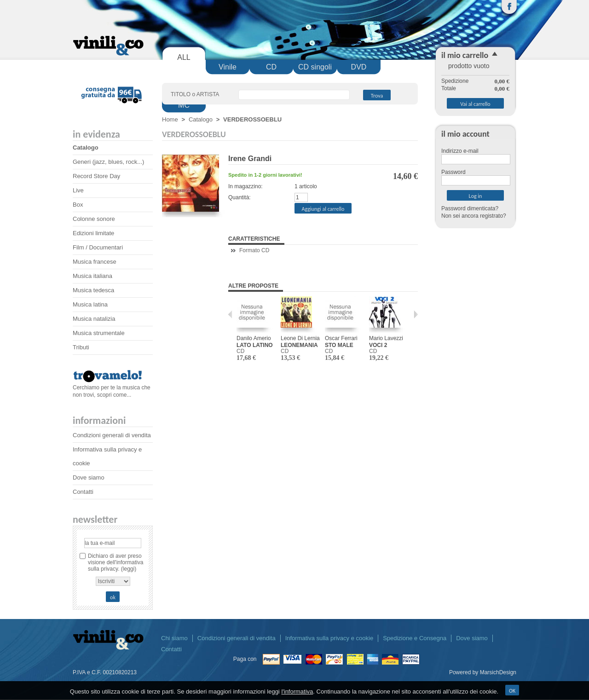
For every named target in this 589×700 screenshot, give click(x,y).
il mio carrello (465, 55)
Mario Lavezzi (386, 338)
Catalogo (86, 148)
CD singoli (315, 67)
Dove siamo (89, 477)
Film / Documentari (98, 247)
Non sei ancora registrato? (474, 216)
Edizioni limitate (93, 233)
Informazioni (99, 420)
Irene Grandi (250, 159)
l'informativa (297, 691)
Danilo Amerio (254, 338)
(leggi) (129, 569)
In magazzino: (245, 186)
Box (78, 205)
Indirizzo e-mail (460, 151)
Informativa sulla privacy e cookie (329, 638)
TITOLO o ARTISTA (195, 94)
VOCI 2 (378, 345)
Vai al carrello (475, 104)
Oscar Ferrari (341, 338)
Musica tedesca (93, 290)
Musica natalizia (94, 319)
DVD (359, 67)
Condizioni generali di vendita (112, 435)
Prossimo (414, 314)
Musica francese (95, 262)
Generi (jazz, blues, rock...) (108, 162)
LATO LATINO (255, 345)
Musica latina (90, 304)
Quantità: (240, 197)
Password (453, 172)
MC (184, 105)
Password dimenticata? (470, 208)
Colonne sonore (94, 219)
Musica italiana (92, 276)
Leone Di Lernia (300, 338)
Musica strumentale (99, 333)
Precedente (232, 314)
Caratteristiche (254, 239)
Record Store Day (96, 176)
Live (78, 190)
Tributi (81, 347)
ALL (184, 57)
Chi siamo (174, 638)
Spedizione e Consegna (415, 638)
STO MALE (339, 345)
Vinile (228, 67)
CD (271, 67)
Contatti (83, 492)
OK (512, 691)
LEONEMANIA (299, 345)
